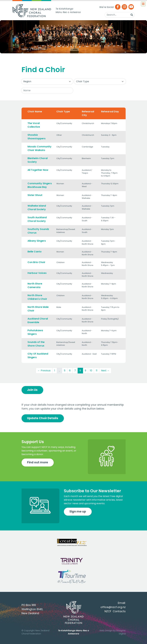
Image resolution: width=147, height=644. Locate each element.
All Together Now (38, 170)
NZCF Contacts (115, 611)
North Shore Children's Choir (37, 297)
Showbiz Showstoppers (36, 137)
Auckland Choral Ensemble (38, 321)
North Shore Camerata (35, 285)
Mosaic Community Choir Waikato (39, 148)
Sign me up (78, 511)
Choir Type (63, 112)
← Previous (44, 371)
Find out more (38, 462)
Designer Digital (121, 632)
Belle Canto (35, 252)
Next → (105, 371)
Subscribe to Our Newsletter (92, 491)
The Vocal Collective (34, 125)
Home (25, 49)
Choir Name (35, 112)
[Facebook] (118, 7)
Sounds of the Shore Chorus (36, 344)
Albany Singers (37, 241)
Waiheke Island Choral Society (37, 208)
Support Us (33, 442)
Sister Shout (35, 195)
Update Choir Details (43, 418)
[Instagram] (124, 7)
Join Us (32, 390)
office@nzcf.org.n (112, 607)
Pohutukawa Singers (35, 332)
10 (91, 371)
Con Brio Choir (36, 262)
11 (97, 371)
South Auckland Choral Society (37, 219)
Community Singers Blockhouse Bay (40, 185)
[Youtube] (131, 7)
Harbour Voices (37, 273)
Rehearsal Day (110, 112)
